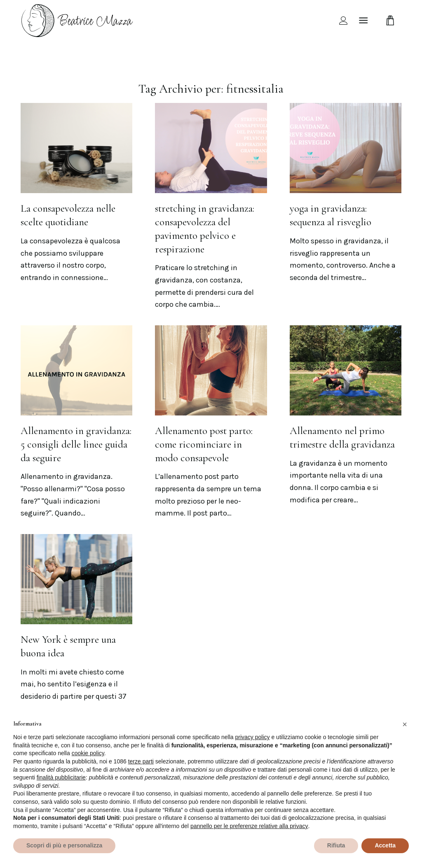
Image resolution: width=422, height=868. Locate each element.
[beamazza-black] (78, 20)
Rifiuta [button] (336, 845)
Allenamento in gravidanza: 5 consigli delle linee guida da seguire (76, 444)
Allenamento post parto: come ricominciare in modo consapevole (204, 444)
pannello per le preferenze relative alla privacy (249, 826)
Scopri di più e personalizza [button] (64, 845)
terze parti (141, 761)
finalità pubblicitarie (61, 777)
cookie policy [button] (88, 753)
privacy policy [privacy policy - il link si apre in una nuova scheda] (253, 737)
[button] (405, 724)
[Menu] (363, 20)
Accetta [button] (385, 845)
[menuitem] (343, 20)
